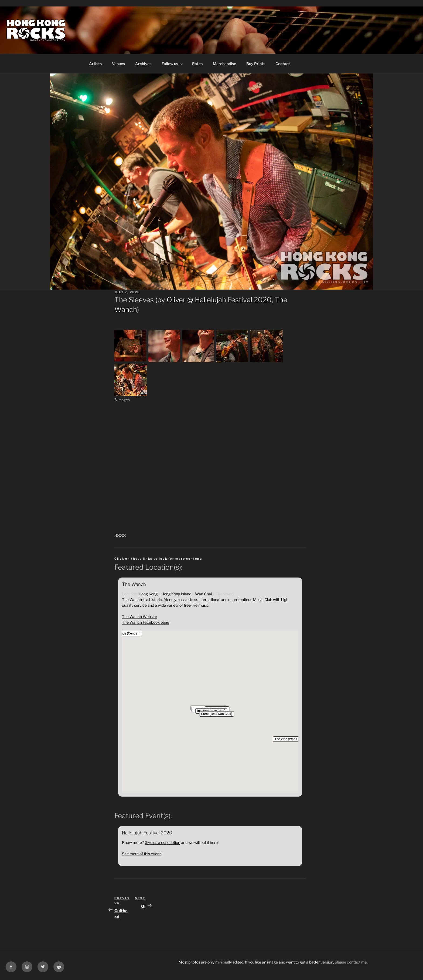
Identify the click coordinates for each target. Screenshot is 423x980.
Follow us (172, 64)
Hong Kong (148, 594)
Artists (95, 64)
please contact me (351, 962)
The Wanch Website (139, 617)
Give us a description (162, 842)
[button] (216, 714)
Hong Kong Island (176, 594)
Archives (143, 64)
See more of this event (141, 854)
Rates (197, 64)
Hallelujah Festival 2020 (233, 300)
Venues (118, 64)
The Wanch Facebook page (146, 622)
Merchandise (224, 64)
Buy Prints (256, 64)
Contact (283, 64)
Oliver (176, 300)
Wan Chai (203, 594)
